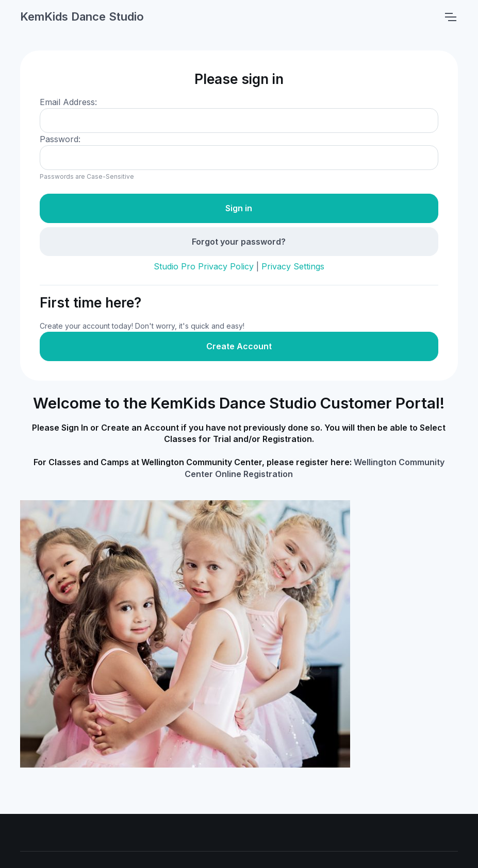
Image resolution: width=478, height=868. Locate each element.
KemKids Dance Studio (82, 16)
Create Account (239, 346)
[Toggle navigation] (450, 17)
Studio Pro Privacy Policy (204, 266)
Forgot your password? (239, 242)
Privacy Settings (293, 266)
